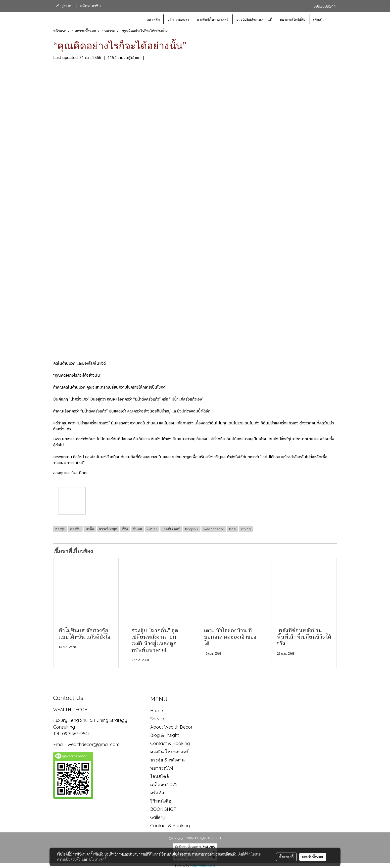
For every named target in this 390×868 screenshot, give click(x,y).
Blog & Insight (165, 735)
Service (158, 719)
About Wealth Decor (171, 727)
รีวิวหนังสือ (161, 801)
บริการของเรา (178, 19)
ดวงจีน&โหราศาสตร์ (213, 19)
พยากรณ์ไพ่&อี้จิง (293, 19)
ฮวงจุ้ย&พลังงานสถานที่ (254, 19)
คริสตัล (157, 793)
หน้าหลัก (153, 19)
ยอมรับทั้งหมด (313, 857)
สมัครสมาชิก (90, 6)
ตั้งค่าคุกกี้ (286, 857)
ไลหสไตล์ (160, 776)
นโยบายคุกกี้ (98, 859)
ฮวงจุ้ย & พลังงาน (167, 760)
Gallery (157, 817)
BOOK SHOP (163, 809)
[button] (333, 19)
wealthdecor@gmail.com (94, 744)
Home (157, 711)
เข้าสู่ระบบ (64, 6)
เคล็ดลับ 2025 (164, 784)
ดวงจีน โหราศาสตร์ (170, 752)
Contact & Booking (170, 743)
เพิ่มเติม (319, 19)
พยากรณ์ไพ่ (162, 768)
